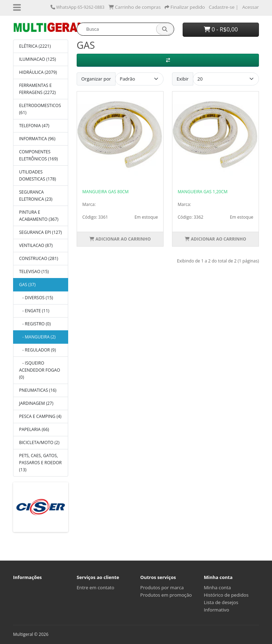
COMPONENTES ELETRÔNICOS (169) (39, 155)
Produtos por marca (162, 587)
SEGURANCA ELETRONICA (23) (36, 196)
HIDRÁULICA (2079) (38, 72)
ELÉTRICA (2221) (35, 46)
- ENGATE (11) (34, 311)
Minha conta (217, 587)
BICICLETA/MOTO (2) (39, 442)
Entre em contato (95, 587)
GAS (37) (27, 285)
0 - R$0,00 (221, 29)
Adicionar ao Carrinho (120, 239)
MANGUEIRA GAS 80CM (105, 192)
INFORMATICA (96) (37, 139)
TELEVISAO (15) (34, 271)
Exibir (183, 79)
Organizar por (96, 79)
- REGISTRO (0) (35, 324)
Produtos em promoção (166, 595)
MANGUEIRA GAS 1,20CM (203, 192)
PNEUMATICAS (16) (38, 390)
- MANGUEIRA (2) (37, 337)
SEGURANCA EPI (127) (40, 232)
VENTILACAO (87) (36, 245)
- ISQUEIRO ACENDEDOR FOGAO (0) (40, 370)
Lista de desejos (221, 602)
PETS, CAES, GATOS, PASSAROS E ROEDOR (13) (40, 463)
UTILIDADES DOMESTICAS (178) (38, 175)
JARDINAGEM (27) (36, 403)
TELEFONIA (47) (34, 126)
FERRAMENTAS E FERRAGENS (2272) (37, 89)
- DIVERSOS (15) (36, 298)
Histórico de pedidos (226, 595)
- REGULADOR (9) (37, 350)
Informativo (217, 610)
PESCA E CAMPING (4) (40, 416)
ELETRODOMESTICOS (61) (40, 109)
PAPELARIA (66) (34, 429)
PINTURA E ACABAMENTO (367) (39, 216)
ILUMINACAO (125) (37, 59)
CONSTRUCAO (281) (39, 258)
